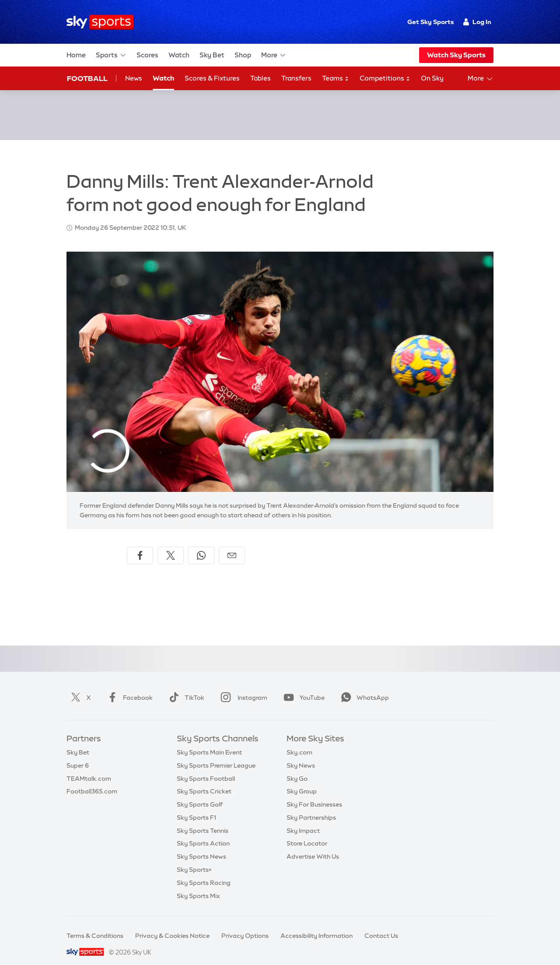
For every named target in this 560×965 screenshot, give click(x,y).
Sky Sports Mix (198, 885)
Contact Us (381, 925)
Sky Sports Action (203, 833)
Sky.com (299, 742)
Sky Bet (212, 55)
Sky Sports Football (206, 768)
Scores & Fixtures (212, 78)
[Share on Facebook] (140, 545)
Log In (477, 22)
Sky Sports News (201, 846)
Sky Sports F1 (196, 807)
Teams (336, 79)
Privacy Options (245, 925)
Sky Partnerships (311, 807)
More (274, 55)
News (134, 78)
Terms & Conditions (95, 925)
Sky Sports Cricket (204, 781)
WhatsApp (363, 687)
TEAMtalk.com (89, 768)
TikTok (185, 687)
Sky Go (297, 768)
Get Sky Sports (430, 22)
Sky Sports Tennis (203, 820)
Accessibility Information (317, 925)
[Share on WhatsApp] (201, 545)
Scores (147, 55)
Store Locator (307, 833)
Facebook (128, 687)
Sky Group (302, 781)
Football (87, 78)
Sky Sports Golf (200, 794)
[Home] (100, 22)
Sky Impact (303, 820)
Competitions (385, 79)
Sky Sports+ (194, 859)
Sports (111, 55)
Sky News (301, 755)
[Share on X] (171, 545)
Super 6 (78, 755)
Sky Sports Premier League (216, 755)
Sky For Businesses (314, 794)
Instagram (242, 687)
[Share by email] (232, 545)
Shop (243, 55)
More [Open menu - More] (481, 79)
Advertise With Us (313, 846)
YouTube (302, 687)
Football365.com (92, 781)
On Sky (432, 78)
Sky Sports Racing (204, 872)
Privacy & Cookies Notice (172, 925)
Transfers (296, 78)
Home (76, 55)
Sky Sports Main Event (209, 742)
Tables (261, 78)
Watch (179, 55)
